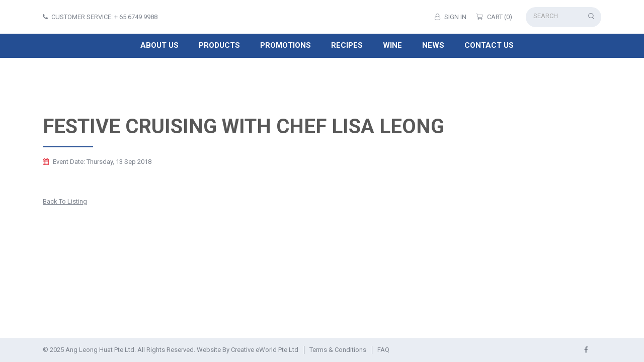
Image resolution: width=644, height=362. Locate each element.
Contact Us (489, 45)
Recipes (347, 45)
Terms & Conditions (338, 350)
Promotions (286, 45)
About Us (159, 45)
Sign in (451, 17)
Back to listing (65, 201)
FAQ (383, 350)
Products (219, 45)
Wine (392, 45)
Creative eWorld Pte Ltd (265, 350)
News (433, 45)
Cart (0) (494, 17)
